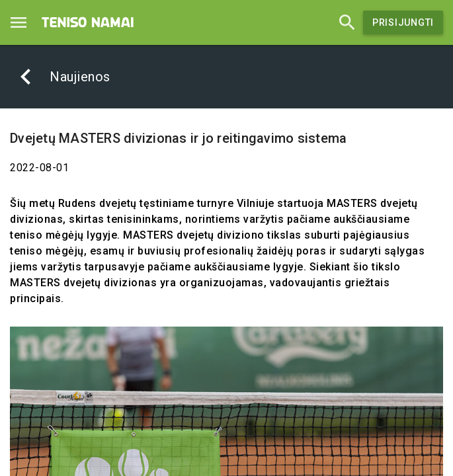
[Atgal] (26, 77)
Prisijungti (403, 22)
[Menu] (19, 22)
